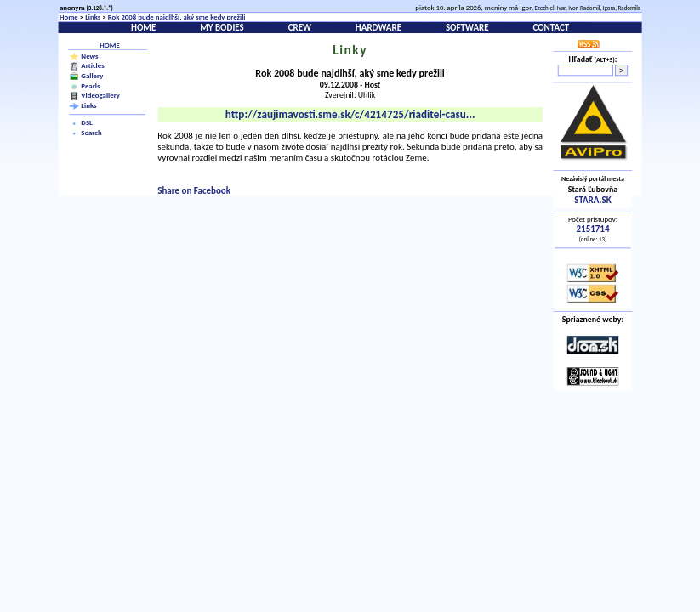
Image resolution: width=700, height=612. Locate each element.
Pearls (90, 85)
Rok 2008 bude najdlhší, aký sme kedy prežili (177, 17)
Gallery (92, 76)
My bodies (222, 28)
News (89, 55)
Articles (92, 65)
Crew (300, 28)
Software (467, 28)
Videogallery (100, 95)
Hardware (378, 28)
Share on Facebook (194, 190)
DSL (86, 123)
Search (91, 133)
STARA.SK (592, 199)
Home (69, 17)
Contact (551, 28)
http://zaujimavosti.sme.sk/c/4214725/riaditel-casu (350, 115)
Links (93, 17)
